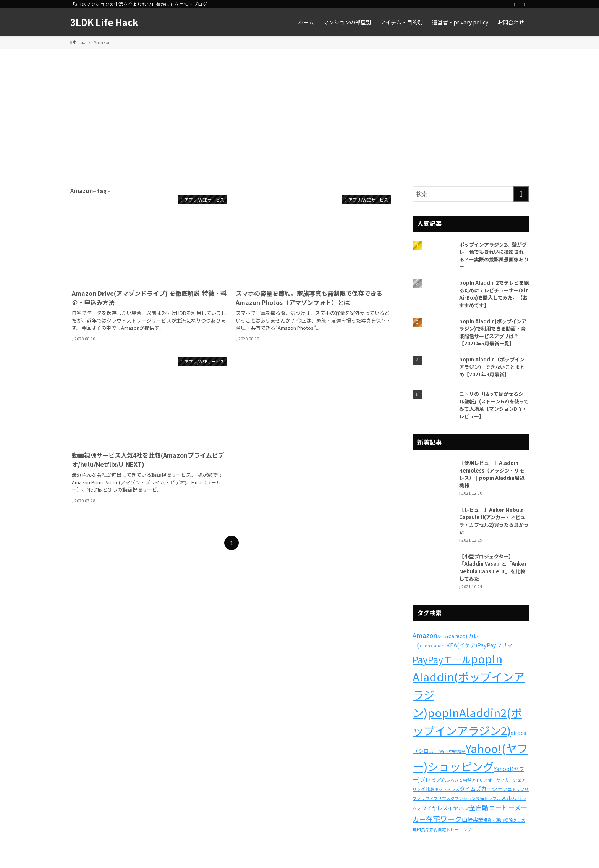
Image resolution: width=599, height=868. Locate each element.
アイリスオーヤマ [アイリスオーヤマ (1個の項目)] (488, 780)
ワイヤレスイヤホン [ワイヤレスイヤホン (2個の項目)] (445, 808)
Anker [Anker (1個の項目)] (443, 636)
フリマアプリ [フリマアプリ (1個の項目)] (429, 798)
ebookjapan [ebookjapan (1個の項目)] (432, 646)
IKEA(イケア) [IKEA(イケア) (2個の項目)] (461, 645)
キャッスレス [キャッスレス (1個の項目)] (447, 789)
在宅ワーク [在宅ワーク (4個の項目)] (444, 819)
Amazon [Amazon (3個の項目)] (425, 635)
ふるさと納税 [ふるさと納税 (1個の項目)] (459, 780)
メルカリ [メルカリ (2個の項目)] (512, 798)
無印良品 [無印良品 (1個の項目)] (421, 830)
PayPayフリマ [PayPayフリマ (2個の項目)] (495, 645)
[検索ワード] (471, 194)
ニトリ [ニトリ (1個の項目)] (514, 789)
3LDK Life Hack (104, 22)
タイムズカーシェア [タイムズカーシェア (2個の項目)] (484, 788)
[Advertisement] (299, 106)
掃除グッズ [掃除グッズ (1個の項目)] (515, 820)
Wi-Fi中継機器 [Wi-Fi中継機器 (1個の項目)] (452, 751)
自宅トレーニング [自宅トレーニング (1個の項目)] (455, 830)
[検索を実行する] (521, 194)
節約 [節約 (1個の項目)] (434, 830)
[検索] (524, 4)
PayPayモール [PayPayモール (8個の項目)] (442, 659)
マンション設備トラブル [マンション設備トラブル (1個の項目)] (478, 798)
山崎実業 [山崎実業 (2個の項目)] (473, 819)
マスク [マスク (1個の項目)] (448, 798)
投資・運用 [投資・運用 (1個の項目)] (494, 820)
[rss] (514, 4)
